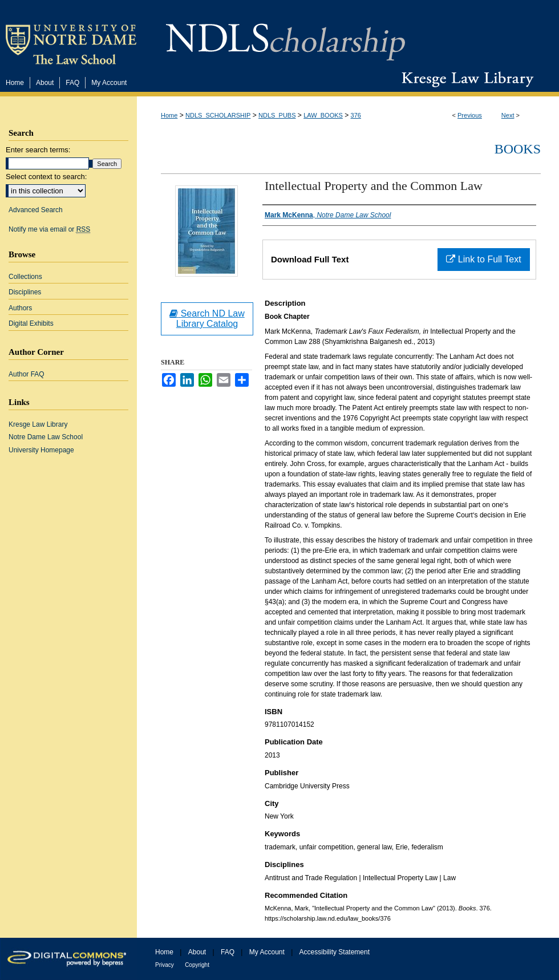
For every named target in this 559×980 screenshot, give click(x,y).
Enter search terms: (38, 150)
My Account (267, 952)
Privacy (165, 965)
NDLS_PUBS (277, 115)
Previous (470, 115)
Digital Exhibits (31, 323)
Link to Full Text (483, 259)
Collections (25, 277)
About (197, 952)
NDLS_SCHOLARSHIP (218, 115)
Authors (20, 308)
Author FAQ (27, 374)
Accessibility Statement (335, 952)
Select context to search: (46, 177)
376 (356, 115)
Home (169, 115)
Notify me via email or (49, 229)
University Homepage (41, 450)
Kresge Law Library (465, 79)
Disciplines (25, 292)
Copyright (197, 965)
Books (518, 149)
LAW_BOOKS (323, 115)
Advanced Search (36, 210)
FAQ (228, 952)
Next (508, 115)
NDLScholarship (285, 36)
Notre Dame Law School (46, 437)
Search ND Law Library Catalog (207, 319)
